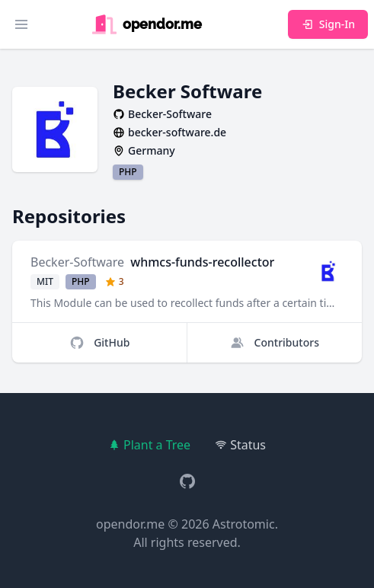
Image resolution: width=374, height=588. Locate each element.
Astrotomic (244, 524)
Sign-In (328, 24)
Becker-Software (77, 262)
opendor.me (130, 524)
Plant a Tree (149, 445)
